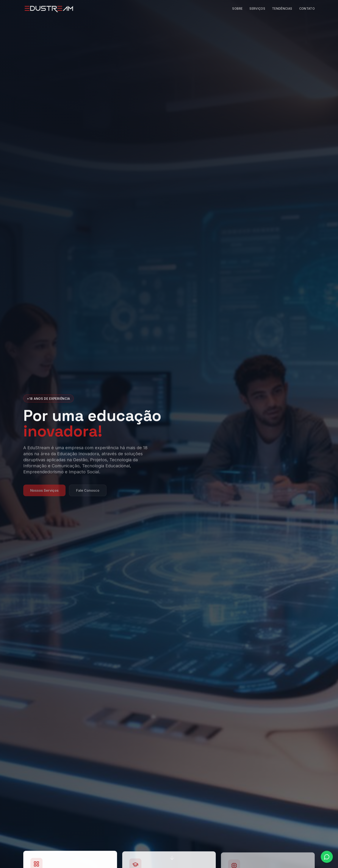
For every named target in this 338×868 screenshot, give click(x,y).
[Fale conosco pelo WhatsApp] (327, 857)
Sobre (237, 9)
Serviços (257, 9)
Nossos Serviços (44, 493)
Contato (307, 9)
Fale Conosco (88, 493)
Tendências (282, 9)
